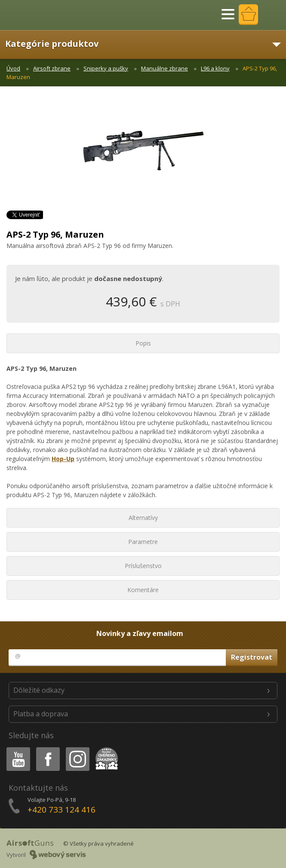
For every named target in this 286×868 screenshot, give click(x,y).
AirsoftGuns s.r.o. (37, 15)
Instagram (77, 749)
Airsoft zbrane (52, 68)
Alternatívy (143, 518)
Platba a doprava (41, 714)
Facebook (47, 749)
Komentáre (143, 590)
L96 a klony (215, 68)
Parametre (143, 542)
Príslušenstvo (143, 566)
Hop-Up (63, 459)
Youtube (16, 749)
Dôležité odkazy (39, 690)
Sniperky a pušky (106, 68)
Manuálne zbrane (165, 68)
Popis (143, 343)
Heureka (105, 749)
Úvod (13, 68)
